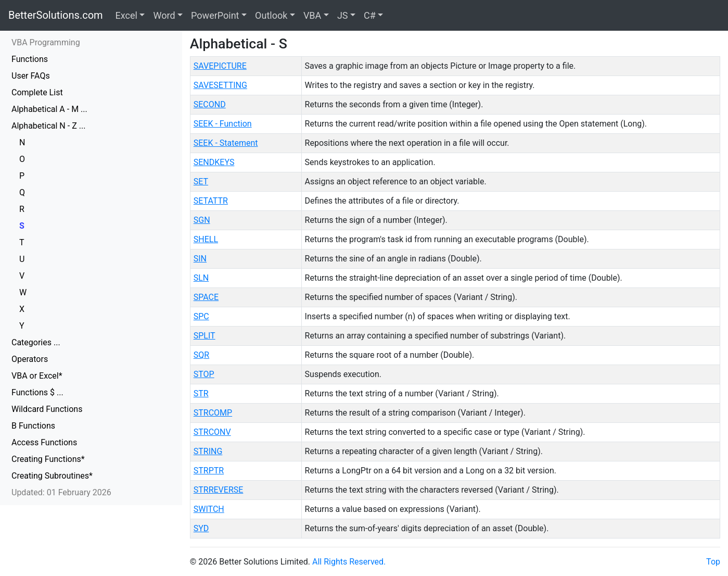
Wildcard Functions (47, 409)
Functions (30, 59)
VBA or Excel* (37, 376)
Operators (30, 359)
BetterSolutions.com (56, 15)
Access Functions (44, 442)
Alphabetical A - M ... (49, 109)
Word (164, 15)
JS (343, 15)
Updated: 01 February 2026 (61, 492)
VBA (312, 15)
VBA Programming (46, 42)
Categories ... (36, 342)
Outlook (271, 15)
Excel (126, 15)
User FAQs (31, 76)
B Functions (33, 426)
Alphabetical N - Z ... (48, 126)
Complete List (37, 92)
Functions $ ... (37, 392)
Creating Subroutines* (52, 476)
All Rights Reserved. (349, 562)
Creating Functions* (48, 459)
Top (713, 562)
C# (370, 15)
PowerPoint (215, 15)
